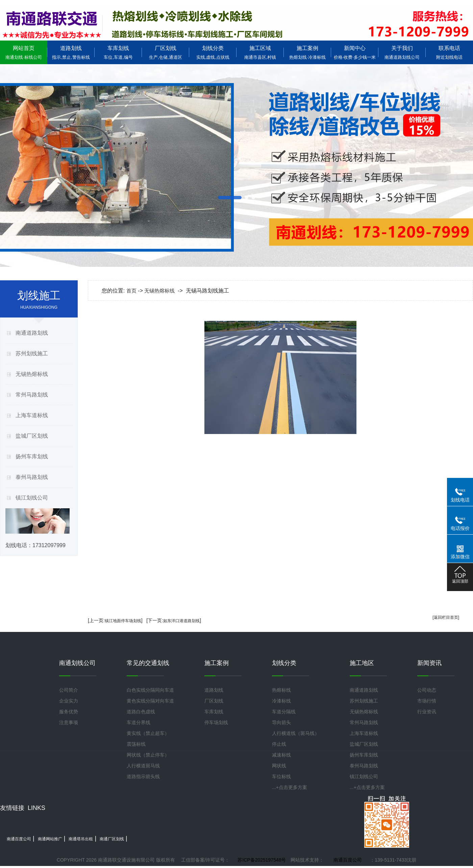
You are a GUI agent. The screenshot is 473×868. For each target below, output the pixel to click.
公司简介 (69, 690)
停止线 (279, 744)
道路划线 (71, 53)
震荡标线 (136, 744)
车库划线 (118, 53)
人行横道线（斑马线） (296, 733)
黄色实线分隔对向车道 (150, 701)
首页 (131, 291)
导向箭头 (281, 722)
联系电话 (449, 53)
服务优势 (69, 712)
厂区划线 (166, 53)
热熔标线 (281, 690)
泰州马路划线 (32, 477)
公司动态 (427, 690)
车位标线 (281, 776)
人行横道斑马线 (143, 766)
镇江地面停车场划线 (123, 621)
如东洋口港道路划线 (181, 621)
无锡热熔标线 (32, 374)
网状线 (279, 766)
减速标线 (281, 755)
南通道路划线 (32, 333)
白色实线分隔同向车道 (150, 690)
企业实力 (69, 701)
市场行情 (427, 701)
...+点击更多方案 (290, 787)
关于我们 (402, 53)
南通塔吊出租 (81, 839)
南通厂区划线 (112, 839)
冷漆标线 (281, 701)
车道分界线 (139, 722)
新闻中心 (355, 53)
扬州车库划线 (32, 456)
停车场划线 (216, 722)
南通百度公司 (19, 839)
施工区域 (260, 53)
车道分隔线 (284, 712)
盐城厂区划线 (32, 436)
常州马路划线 (32, 395)
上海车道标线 (32, 415)
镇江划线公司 (32, 498)
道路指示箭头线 (143, 776)
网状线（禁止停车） (148, 755)
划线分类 (213, 53)
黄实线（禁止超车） (148, 733)
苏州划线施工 (32, 353)
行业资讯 (427, 712)
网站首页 (24, 53)
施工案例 (307, 53)
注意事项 (69, 722)
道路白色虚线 (141, 712)
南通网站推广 (50, 839)
